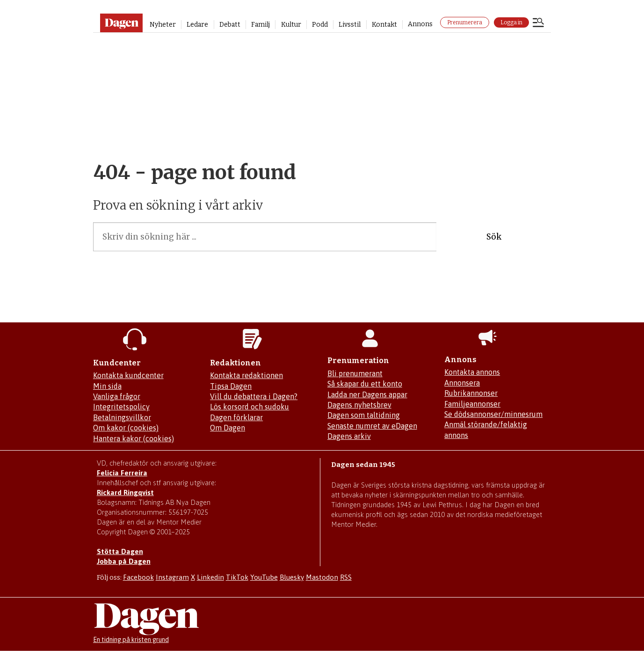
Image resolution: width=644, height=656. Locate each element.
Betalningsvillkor (122, 417)
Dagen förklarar (236, 417)
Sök (494, 237)
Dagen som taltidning (364, 415)
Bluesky (292, 577)
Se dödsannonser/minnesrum (493, 414)
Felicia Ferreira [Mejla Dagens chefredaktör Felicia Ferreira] (122, 473)
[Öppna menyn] (538, 23)
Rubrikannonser (471, 393)
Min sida (107, 386)
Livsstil (350, 25)
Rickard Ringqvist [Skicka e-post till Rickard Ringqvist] (125, 492)
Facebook (138, 577)
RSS (346, 577)
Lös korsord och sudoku (250, 407)
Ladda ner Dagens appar (367, 394)
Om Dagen (228, 428)
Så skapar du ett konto (365, 384)
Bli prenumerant (355, 373)
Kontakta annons (472, 372)
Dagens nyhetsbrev (359, 405)
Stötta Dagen (120, 551)
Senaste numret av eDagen (372, 426)
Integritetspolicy (121, 407)
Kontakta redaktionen (246, 375)
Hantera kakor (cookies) (134, 438)
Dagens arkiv (349, 436)
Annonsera (462, 383)
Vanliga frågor (117, 396)
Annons (420, 24)
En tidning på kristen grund (131, 640)
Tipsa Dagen (231, 386)
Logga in (511, 22)
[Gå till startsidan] (121, 23)
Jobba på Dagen (124, 561)
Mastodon (322, 577)
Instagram (172, 577)
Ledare (197, 25)
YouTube (264, 577)
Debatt (230, 25)
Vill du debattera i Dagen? (254, 396)
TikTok (237, 577)
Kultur (291, 25)
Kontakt (384, 25)
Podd (320, 25)
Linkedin (210, 577)
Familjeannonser (472, 404)
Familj (260, 25)
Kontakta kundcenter (128, 375)
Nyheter (163, 25)
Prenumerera (465, 22)
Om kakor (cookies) (126, 428)
